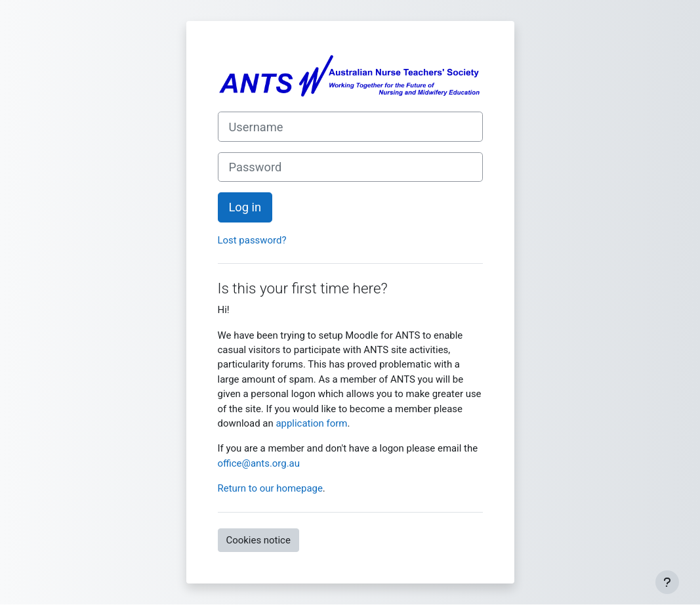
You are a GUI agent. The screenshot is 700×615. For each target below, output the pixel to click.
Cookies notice (258, 540)
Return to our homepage (270, 488)
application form (311, 423)
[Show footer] (667, 582)
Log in (245, 207)
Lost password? (252, 240)
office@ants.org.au (259, 463)
